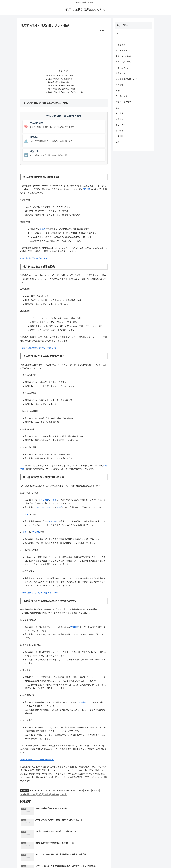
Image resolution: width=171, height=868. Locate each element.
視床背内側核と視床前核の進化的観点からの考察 (66, 93)
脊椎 (33, 795)
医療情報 (24, 792)
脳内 (39, 795)
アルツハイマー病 (43, 509)
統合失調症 (44, 501)
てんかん (26, 516)
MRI (37, 792)
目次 (61, 71)
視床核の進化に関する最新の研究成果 (37, 761)
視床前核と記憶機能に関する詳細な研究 (38, 349)
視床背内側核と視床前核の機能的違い (61, 86)
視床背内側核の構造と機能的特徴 (60, 79)
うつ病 (54, 501)
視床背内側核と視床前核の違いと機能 (59, 76)
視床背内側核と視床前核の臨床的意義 (61, 90)
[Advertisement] (64, 48)
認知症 (59, 509)
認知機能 (87, 191)
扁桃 (81, 792)
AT (32, 792)
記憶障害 (47, 795)
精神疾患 (96, 792)
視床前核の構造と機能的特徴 (58, 83)
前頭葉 (74, 792)
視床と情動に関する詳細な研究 (34, 260)
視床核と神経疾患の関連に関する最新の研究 (40, 594)
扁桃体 (43, 230)
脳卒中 (25, 534)
